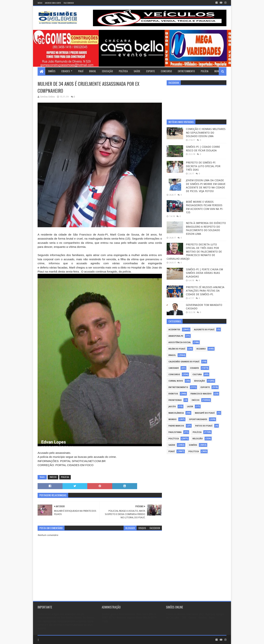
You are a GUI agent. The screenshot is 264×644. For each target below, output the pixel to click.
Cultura (197, 375)
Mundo (218, 71)
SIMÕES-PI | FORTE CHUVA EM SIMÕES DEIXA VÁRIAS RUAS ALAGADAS (204, 273)
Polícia (205, 71)
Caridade (174, 368)
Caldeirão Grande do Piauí (184, 362)
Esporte (151, 71)
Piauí (81, 71)
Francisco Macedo (201, 394)
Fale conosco (69, 3)
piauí (172, 451)
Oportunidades (198, 419)
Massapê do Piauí (205, 413)
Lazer (190, 407)
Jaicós (172, 407)
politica (194, 451)
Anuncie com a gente (53, 3)
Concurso (166, 71)
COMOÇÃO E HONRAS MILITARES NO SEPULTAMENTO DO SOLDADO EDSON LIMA (206, 133)
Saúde (137, 71)
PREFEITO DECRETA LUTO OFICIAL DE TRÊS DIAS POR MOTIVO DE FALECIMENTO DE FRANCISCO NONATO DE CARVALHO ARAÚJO (194, 252)
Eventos (173, 394)
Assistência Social (180, 342)
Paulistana (175, 432)
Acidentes (174, 330)
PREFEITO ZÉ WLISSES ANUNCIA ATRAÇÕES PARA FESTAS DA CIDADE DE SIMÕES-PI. (205, 291)
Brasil (93, 71)
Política (123, 71)
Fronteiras (175, 400)
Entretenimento (186, 71)
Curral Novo (176, 381)
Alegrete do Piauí (204, 330)
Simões (52, 71)
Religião (198, 439)
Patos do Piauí (204, 426)
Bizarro (201, 349)
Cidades (66, 71)
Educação (107, 71)
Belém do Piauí (177, 349)
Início (40, 3)
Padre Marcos (176, 426)
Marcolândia (176, 413)
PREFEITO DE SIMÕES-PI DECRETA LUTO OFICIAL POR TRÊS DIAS (203, 166)
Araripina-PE (176, 336)
